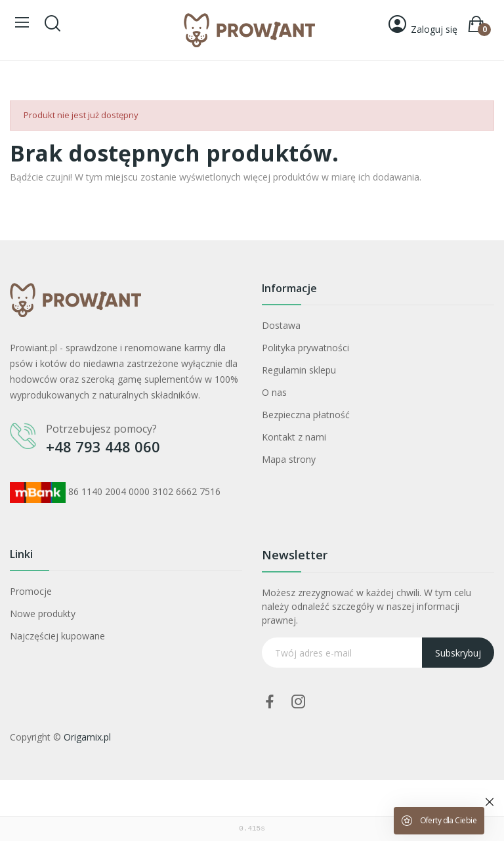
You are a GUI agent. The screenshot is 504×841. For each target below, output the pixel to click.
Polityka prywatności (305, 348)
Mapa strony (289, 459)
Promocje (31, 591)
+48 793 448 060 (103, 446)
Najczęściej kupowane (57, 636)
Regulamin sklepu (299, 370)
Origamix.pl (87, 737)
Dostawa (281, 325)
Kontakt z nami (294, 437)
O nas (274, 392)
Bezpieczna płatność (306, 415)
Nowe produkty (43, 614)
